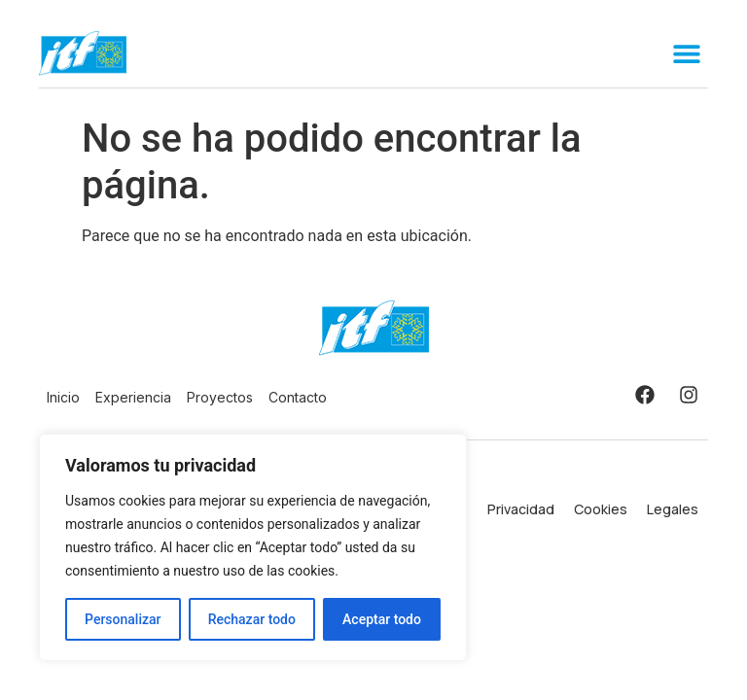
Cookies (601, 509)
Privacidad (521, 509)
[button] (686, 53)
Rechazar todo (252, 619)
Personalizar (123, 619)
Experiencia (133, 397)
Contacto (298, 397)
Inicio (63, 397)
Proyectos (220, 397)
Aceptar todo (382, 619)
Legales (673, 509)
